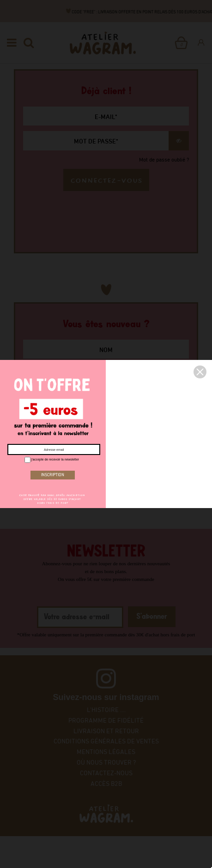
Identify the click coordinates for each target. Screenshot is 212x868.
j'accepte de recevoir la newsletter (51, 460)
